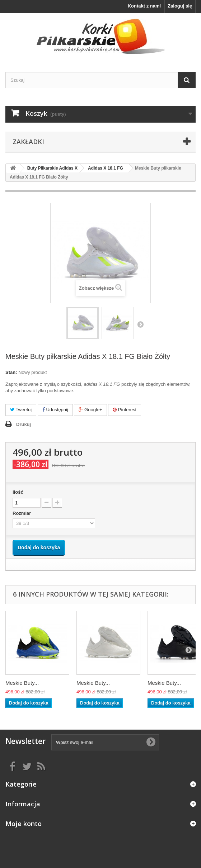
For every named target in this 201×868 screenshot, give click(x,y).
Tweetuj (21, 410)
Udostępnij (55, 410)
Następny (140, 324)
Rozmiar (22, 513)
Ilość (18, 492)
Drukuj (24, 424)
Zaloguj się (180, 6)
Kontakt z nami (144, 6)
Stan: (11, 372)
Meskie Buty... (22, 683)
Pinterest (125, 410)
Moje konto (24, 824)
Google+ (90, 410)
